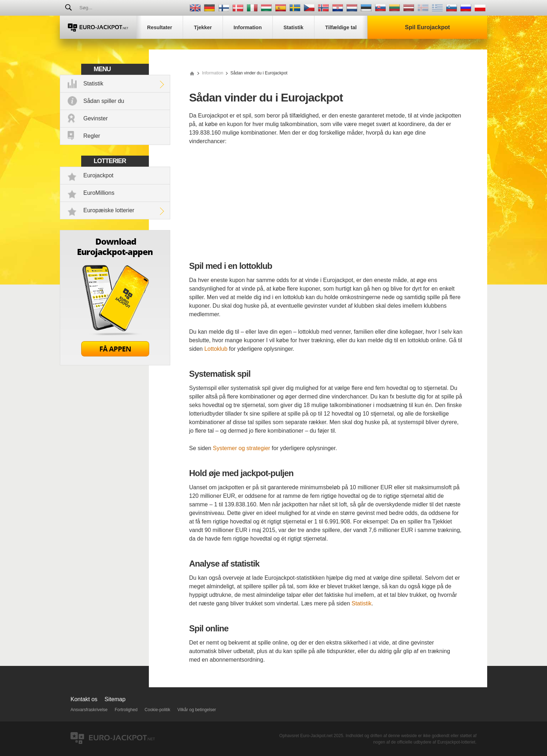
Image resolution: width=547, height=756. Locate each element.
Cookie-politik (157, 710)
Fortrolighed (126, 710)
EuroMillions (99, 193)
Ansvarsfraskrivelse (89, 710)
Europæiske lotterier (109, 210)
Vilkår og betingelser (197, 710)
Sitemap (115, 699)
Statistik (93, 84)
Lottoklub (216, 349)
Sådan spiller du (104, 101)
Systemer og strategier (242, 448)
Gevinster (95, 118)
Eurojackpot (98, 175)
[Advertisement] (326, 204)
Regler (92, 136)
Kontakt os (84, 699)
